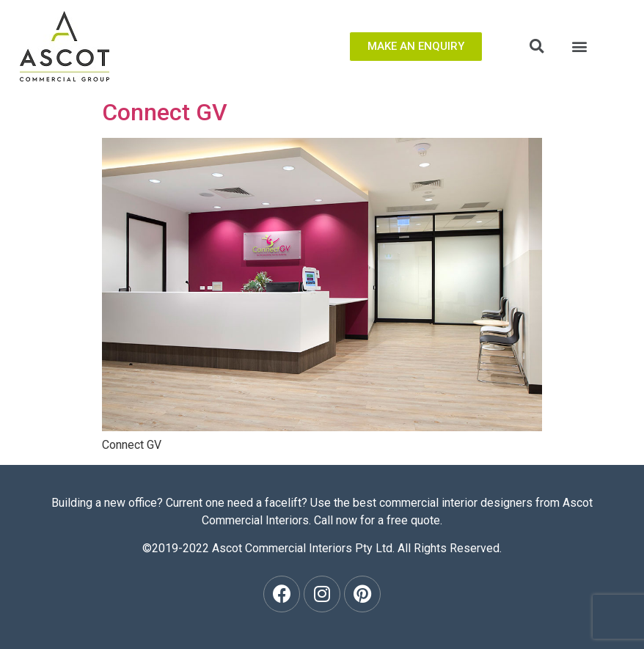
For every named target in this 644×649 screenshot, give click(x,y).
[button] (416, 47)
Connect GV (165, 112)
